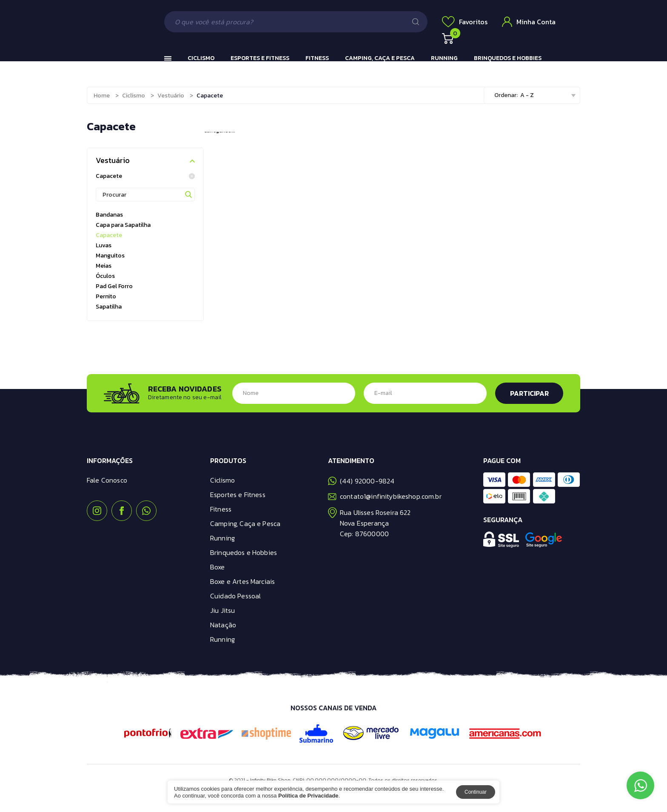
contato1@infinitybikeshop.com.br (385, 496)
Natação (223, 625)
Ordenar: (506, 95)
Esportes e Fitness (260, 58)
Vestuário (171, 96)
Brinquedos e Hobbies (508, 58)
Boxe (218, 567)
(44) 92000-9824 (361, 481)
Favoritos (465, 22)
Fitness (317, 58)
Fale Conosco (107, 480)
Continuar (476, 792)
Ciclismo (201, 58)
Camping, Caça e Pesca (380, 58)
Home (102, 96)
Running (444, 58)
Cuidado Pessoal (235, 596)
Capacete (145, 176)
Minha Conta (529, 22)
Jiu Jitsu (222, 610)
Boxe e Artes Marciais (242, 581)
